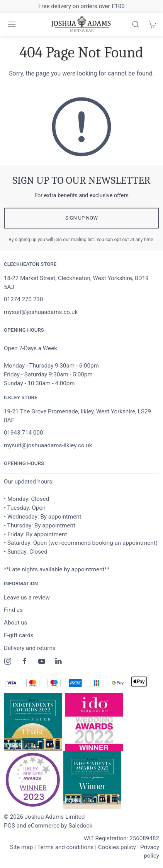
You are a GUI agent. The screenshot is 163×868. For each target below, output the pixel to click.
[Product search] (136, 24)
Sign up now (81, 218)
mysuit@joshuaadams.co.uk (41, 312)
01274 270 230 (23, 299)
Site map (22, 847)
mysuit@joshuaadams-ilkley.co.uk (48, 445)
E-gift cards (19, 635)
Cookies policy (117, 847)
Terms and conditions (65, 847)
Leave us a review (27, 598)
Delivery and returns (30, 648)
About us (15, 623)
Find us (13, 610)
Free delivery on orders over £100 (81, 6)
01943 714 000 (23, 433)
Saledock (80, 826)
